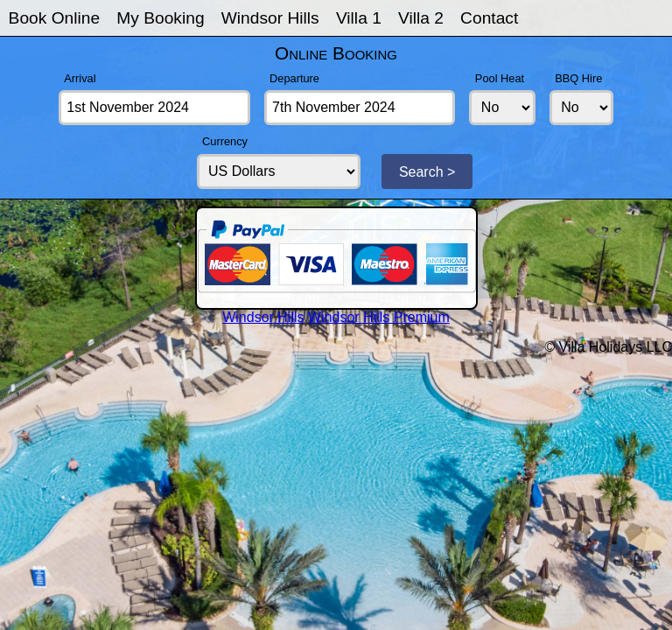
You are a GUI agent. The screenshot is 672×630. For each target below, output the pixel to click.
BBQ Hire (578, 78)
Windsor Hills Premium (379, 317)
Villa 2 (421, 18)
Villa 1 (359, 18)
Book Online (55, 18)
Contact (489, 18)
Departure (294, 78)
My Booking (160, 18)
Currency (225, 141)
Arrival (80, 78)
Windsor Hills (270, 18)
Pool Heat (500, 78)
